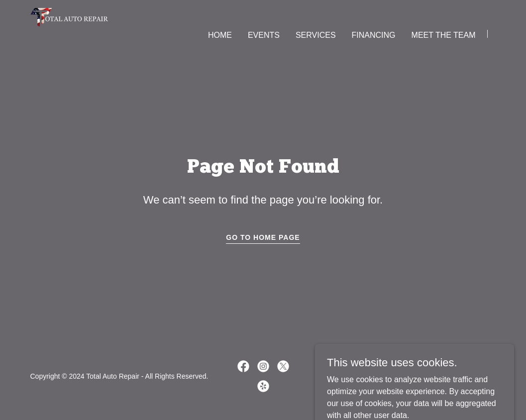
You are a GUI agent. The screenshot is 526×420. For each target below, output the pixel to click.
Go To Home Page (263, 237)
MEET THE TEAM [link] (444, 35)
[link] (69, 33)
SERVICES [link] (316, 35)
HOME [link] (220, 35)
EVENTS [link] (264, 35)
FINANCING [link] (374, 35)
